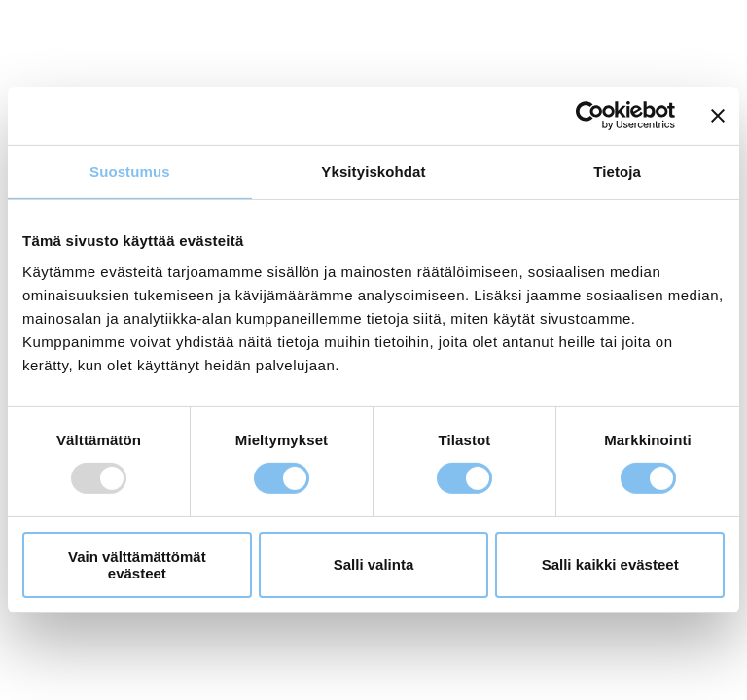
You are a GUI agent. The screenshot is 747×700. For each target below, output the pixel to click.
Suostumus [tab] (130, 172)
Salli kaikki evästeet (610, 564)
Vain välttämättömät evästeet (137, 565)
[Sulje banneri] (718, 116)
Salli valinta (374, 564)
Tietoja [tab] (617, 172)
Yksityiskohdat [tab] (373, 172)
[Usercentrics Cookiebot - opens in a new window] (590, 116)
